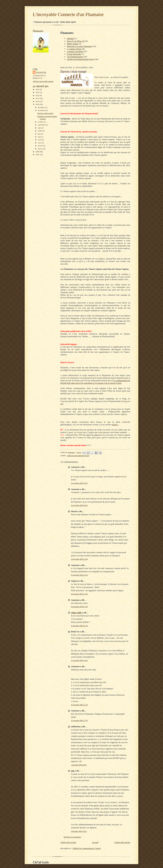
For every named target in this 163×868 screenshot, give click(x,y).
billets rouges (73, 44)
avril (40, 140)
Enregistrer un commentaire (72, 837)
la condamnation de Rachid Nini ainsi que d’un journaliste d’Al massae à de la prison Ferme (95, 382)
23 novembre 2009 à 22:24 (79, 575)
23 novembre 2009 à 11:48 (79, 559)
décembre (42, 107)
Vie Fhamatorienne (75, 57)
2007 (38, 155)
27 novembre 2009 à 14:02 (79, 660)
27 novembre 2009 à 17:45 (79, 720)
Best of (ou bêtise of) (76, 41)
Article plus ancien (122, 842)
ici (126, 401)
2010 (38, 101)
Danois (115, 425)
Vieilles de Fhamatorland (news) (81, 59)
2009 (38, 104)
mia (73, 771)
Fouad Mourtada (74, 54)
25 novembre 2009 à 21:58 (79, 626)
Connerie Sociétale (75, 51)
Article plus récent (68, 842)
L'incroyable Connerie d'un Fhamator (68, 14)
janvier (41, 149)
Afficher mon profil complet (43, 81)
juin (39, 134)
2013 (38, 92)
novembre (42, 110)
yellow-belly (76, 613)
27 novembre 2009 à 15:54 (79, 705)
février (41, 146)
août (40, 128)
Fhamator (41, 72)
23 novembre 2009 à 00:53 (79, 505)
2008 (38, 152)
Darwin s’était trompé (45, 113)
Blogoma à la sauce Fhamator (79, 46)
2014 (38, 89)
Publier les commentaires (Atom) (87, 848)
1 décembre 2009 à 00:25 (79, 765)
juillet (40, 131)
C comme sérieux (74, 49)
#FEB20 (70, 38)
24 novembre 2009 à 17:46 (79, 607)
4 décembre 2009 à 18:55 (79, 831)
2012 (38, 95)
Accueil (95, 842)
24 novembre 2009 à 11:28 (79, 594)
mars (40, 143)
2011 (38, 98)
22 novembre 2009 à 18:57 (79, 483)
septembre (42, 125)
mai (39, 137)
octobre (41, 122)
